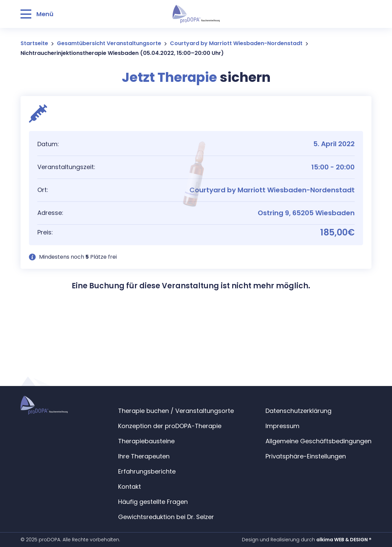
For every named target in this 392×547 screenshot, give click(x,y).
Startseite (34, 43)
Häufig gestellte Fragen (153, 502)
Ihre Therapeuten (144, 456)
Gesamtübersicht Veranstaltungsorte (109, 43)
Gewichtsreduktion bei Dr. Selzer (166, 517)
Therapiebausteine (146, 441)
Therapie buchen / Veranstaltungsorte (176, 411)
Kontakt (130, 487)
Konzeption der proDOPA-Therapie (170, 426)
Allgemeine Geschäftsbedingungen (318, 441)
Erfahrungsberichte (147, 471)
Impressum (282, 426)
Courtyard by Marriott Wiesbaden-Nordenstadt (236, 43)
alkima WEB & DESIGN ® (344, 540)
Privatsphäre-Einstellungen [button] (306, 456)
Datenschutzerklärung (298, 411)
